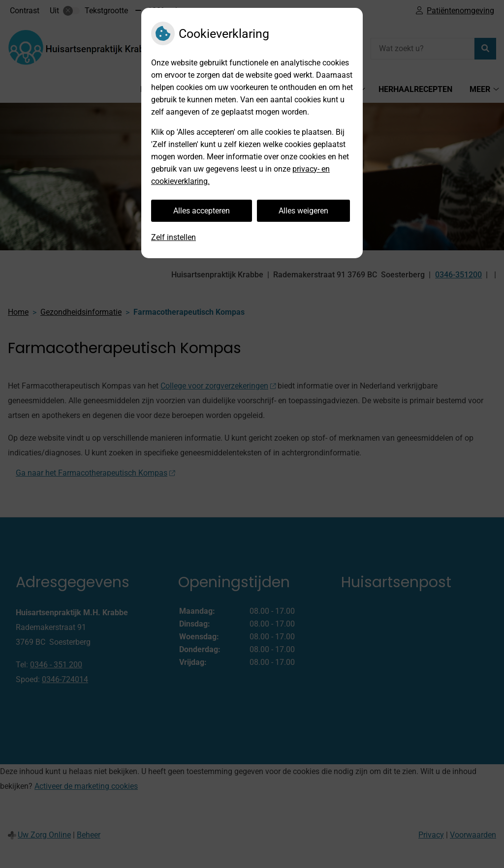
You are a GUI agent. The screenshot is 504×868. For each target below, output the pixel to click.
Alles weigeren (303, 211)
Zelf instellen (173, 237)
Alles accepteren (202, 211)
